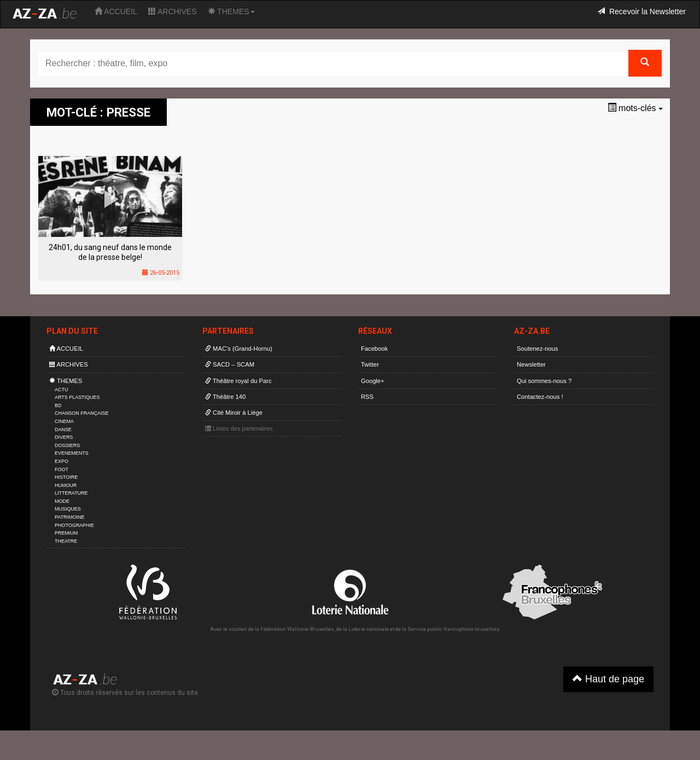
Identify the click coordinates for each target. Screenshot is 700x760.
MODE (62, 501)
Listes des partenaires (239, 428)
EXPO (62, 461)
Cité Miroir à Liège (234, 413)
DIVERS (64, 437)
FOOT (62, 469)
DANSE (63, 430)
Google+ (373, 381)
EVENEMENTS (72, 453)
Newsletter (531, 364)
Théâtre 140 (225, 397)
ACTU (61, 390)
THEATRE (66, 541)
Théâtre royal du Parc (238, 381)
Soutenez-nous (537, 349)
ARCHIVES (173, 11)
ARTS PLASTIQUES (77, 397)
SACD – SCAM (230, 364)
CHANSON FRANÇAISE (82, 413)
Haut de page (608, 679)
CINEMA (64, 421)
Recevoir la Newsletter (641, 11)
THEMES (231, 11)
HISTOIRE (66, 477)
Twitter (370, 364)
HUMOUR (66, 485)
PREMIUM (66, 533)
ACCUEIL (116, 11)
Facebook (374, 349)
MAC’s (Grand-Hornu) (239, 349)
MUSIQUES (68, 509)
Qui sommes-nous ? (544, 381)
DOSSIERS (67, 445)
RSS (367, 397)
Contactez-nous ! (540, 397)
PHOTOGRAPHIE (74, 525)
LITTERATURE (71, 493)
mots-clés (635, 108)
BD (58, 405)
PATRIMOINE (69, 517)
